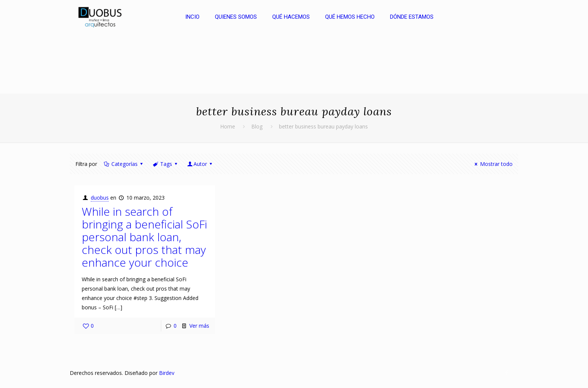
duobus (100, 198)
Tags (165, 164)
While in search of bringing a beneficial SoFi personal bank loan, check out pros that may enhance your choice (144, 237)
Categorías (124, 164)
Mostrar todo (493, 164)
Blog (257, 126)
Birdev (167, 373)
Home (228, 126)
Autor (200, 164)
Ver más (199, 326)
